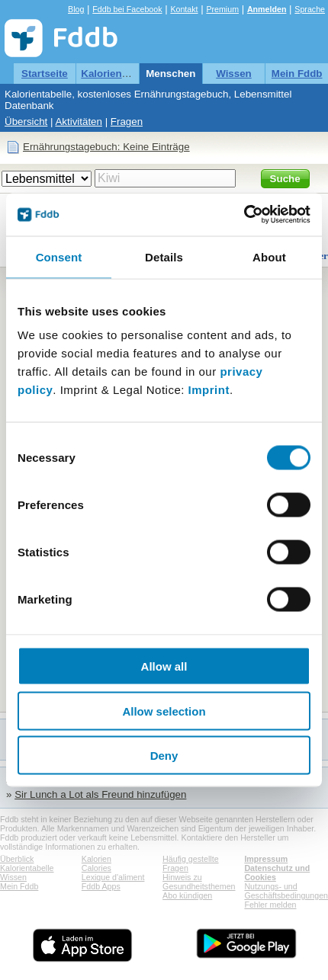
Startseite (45, 74)
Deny (164, 756)
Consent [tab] (59, 256)
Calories (96, 868)
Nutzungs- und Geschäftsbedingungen (286, 891)
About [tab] (269, 256)
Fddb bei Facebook (127, 9)
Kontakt (184, 9)
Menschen (170, 74)
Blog (76, 9)
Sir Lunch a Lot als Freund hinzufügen (100, 794)
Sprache (310, 9)
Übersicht (26, 122)
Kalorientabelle (117, 74)
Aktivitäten (79, 122)
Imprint (209, 390)
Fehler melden (270, 905)
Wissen (234, 74)
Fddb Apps (101, 886)
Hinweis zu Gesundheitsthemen (199, 882)
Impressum (266, 859)
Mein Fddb (297, 74)
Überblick (17, 859)
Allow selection (164, 711)
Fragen (127, 122)
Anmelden (267, 9)
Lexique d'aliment (113, 877)
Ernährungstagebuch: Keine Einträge (106, 147)
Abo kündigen (187, 895)
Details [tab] (164, 256)
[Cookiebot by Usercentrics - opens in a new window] (244, 215)
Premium (222, 9)
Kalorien (96, 859)
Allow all (164, 666)
